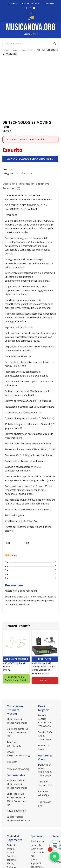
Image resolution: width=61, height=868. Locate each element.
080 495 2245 (14, 694)
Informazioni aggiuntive (34, 132)
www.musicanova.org (18, 717)
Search (55, 43)
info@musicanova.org (18, 704)
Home (6, 50)
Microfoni (27, 50)
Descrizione (10, 132)
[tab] (10, 132)
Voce (16, 50)
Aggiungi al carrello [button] (16, 607)
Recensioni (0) (11, 136)
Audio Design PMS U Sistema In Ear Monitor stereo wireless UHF (44, 614)
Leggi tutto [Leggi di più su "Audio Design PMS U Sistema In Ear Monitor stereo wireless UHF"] (45, 607)
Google (56, 821)
